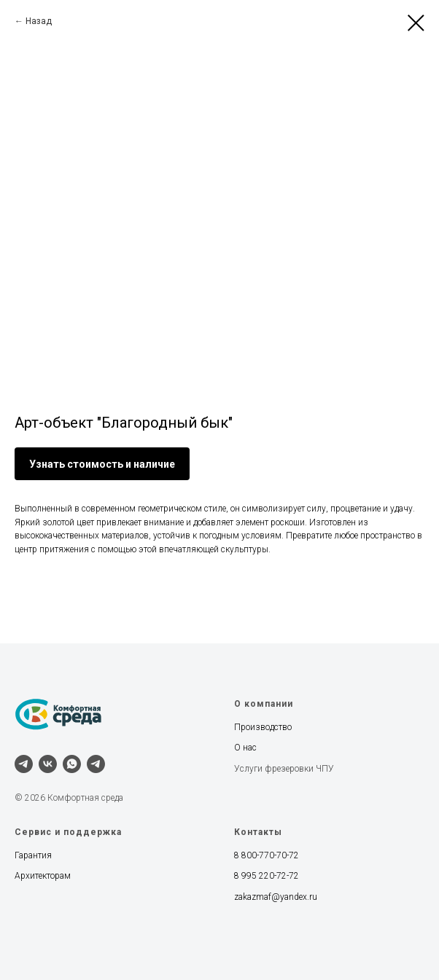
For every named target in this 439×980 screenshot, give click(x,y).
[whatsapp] (72, 764)
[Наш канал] (96, 764)
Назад (39, 21)
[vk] (48, 764)
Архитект (32, 876)
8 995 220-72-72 (267, 876)
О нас (245, 748)
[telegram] (24, 764)
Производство (263, 727)
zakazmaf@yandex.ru (276, 897)
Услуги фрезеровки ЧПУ (284, 769)
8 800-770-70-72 (267, 855)
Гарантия (33, 855)
